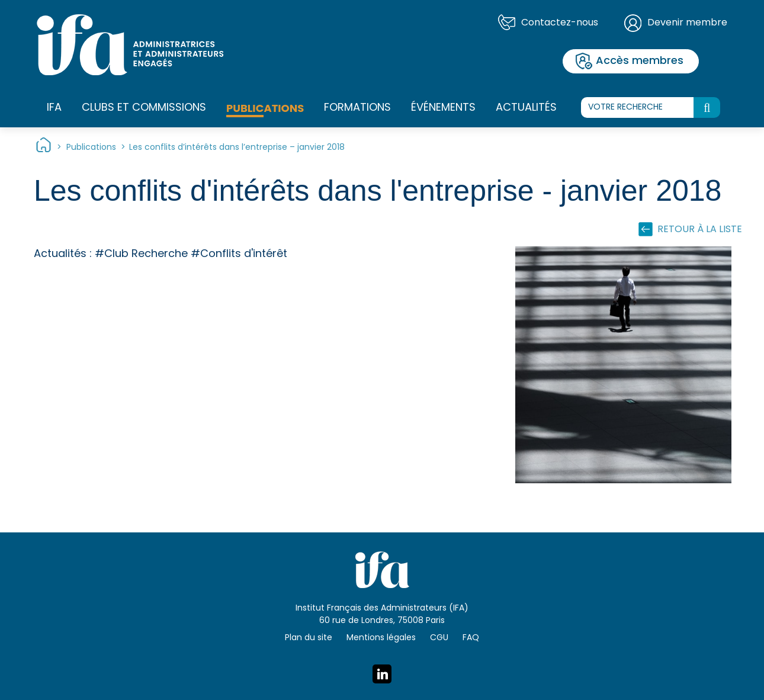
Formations (357, 108)
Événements (443, 108)
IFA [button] (54, 108)
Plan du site (309, 638)
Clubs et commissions (144, 108)
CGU (439, 638)
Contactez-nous (560, 23)
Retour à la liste (700, 230)
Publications (265, 108)
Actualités (526, 108)
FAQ (471, 638)
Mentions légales (381, 638)
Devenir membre (687, 23)
